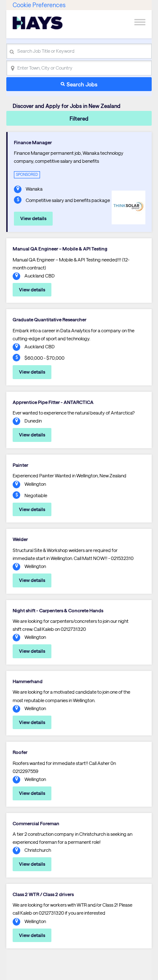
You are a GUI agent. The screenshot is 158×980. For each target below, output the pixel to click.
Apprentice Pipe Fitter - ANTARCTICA (53, 402)
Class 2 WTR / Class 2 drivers (43, 894)
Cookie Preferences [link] (39, 5)
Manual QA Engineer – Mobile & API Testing (60, 249)
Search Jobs (82, 84)
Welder (20, 539)
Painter (20, 465)
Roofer (20, 752)
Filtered (79, 118)
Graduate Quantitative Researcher (50, 319)
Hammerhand (28, 681)
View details (33, 218)
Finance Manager (33, 142)
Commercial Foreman (36, 823)
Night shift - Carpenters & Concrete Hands (58, 610)
